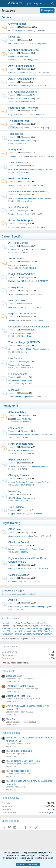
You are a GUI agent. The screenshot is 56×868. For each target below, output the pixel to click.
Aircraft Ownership (19, 207)
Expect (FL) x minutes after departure (24, 99)
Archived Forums (13, 591)
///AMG (46, 72)
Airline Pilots (16, 259)
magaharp (45, 128)
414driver (37, 623)
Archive (13, 600)
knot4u (24, 352)
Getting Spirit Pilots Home (19, 265)
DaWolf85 (27, 634)
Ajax (41, 628)
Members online (11, 618)
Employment (10, 406)
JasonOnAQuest (46, 812)
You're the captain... (19, 163)
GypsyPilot (48, 628)
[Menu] (4, 3)
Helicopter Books (16, 307)
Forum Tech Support (21, 220)
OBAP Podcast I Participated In (22, 498)
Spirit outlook (14, 320)
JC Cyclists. (13, 185)
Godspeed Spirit (15, 31)
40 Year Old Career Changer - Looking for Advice (29, 482)
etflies (45, 623)
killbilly (44, 227)
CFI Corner (15, 529)
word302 (48, 626)
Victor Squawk (27, 368)
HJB (34, 631)
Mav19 (24, 609)
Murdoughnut (7, 634)
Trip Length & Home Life (19, 156)
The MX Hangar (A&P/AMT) (24, 342)
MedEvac (14, 390)
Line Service (15, 358)
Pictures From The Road (23, 108)
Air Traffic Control (18, 243)
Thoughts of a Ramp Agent (20, 365)
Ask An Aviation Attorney (22, 79)
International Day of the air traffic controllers (27, 250)
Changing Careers (19, 475)
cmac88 (24, 252)
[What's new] (47, 3)
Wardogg (38, 514)
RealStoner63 (26, 628)
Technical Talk (16, 134)
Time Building (16, 507)
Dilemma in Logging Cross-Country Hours (26, 549)
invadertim (6, 623)
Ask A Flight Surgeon (21, 66)
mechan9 (27, 631)
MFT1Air (47, 86)
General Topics (17, 24)
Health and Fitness (20, 179)
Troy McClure (26, 383)
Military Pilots (16, 288)
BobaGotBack (28, 626)
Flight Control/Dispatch (22, 314)
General (7, 17)
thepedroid (42, 44)
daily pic (12, 114)
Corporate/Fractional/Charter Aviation (29, 327)
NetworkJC (15, 37)
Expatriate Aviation (19, 460)
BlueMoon (37, 634)
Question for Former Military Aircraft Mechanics (29, 349)
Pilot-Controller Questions (23, 92)
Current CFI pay (15, 582)
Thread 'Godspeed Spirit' (18, 771)
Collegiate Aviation (19, 575)
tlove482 (41, 31)
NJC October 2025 (16, 44)
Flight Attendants (18, 374)
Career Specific (12, 236)
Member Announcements (23, 50)
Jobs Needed (16, 428)
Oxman (25, 437)
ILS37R (24, 469)
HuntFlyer (16, 623)
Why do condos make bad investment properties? (30, 198)
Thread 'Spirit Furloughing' (19, 751)
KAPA (38, 582)
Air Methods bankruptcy (19, 397)
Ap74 (15, 128)
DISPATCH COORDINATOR (21, 450)
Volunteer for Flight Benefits (20, 381)
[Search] (52, 3)
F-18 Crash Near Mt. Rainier (20, 686)
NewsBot (27, 422)
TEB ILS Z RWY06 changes (20, 333)
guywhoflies (26, 201)
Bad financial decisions (18, 57)
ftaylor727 (6, 631)
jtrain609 (39, 626)
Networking (15, 491)
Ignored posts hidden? (18, 227)
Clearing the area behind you (21, 536)
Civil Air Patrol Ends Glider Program (24, 141)
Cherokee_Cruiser (31, 59)
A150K (40, 631)
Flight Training (11, 523)
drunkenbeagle (27, 485)
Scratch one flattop (16, 294)
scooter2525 (39, 114)
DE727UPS (43, 281)
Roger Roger (37, 185)
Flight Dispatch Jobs (21, 444)
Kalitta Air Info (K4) (16, 281)
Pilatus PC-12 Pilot (20, 419)
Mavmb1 (25, 172)
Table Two (48, 631)
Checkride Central (19, 542)
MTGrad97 (6, 628)
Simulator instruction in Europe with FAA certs (28, 466)
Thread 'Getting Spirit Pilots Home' (23, 761)
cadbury (24, 552)
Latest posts (8, 671)
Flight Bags (12, 719)
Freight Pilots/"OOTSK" (22, 274)
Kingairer (18, 634)
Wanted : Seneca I (16, 214)
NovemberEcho (28, 101)
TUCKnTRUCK (29, 268)
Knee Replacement (17, 72)
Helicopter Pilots (18, 301)
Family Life (15, 150)
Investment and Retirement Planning (29, 192)
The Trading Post (19, 121)
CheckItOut (47, 634)
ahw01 (23, 143)
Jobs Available (17, 412)
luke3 (36, 628)
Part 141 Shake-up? (17, 568)
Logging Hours (15, 514)
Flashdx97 (6, 626)
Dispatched (16, 626)
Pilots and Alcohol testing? (20, 86)
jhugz (45, 397)
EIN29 (41, 320)
